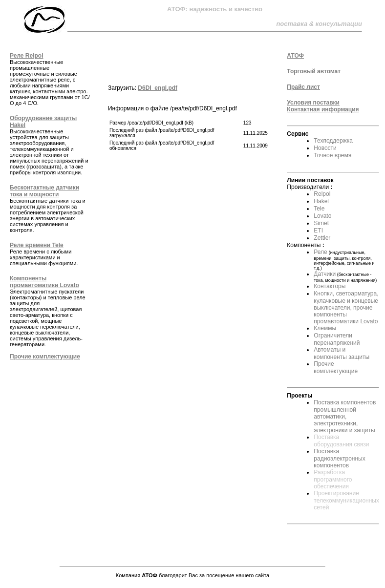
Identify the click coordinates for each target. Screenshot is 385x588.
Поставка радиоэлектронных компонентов (339, 458)
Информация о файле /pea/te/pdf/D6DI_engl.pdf (189, 129)
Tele (319, 209)
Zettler (322, 238)
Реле (320, 252)
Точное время (332, 155)
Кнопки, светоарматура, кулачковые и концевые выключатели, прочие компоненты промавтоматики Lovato (346, 307)
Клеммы (325, 328)
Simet (321, 223)
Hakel (321, 201)
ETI (318, 231)
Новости (325, 148)
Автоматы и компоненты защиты (342, 353)
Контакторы (330, 286)
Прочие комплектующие (336, 367)
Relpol (322, 194)
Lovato (322, 216)
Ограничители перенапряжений (337, 339)
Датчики (325, 274)
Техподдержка (333, 141)
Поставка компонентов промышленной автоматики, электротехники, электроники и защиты (345, 416)
